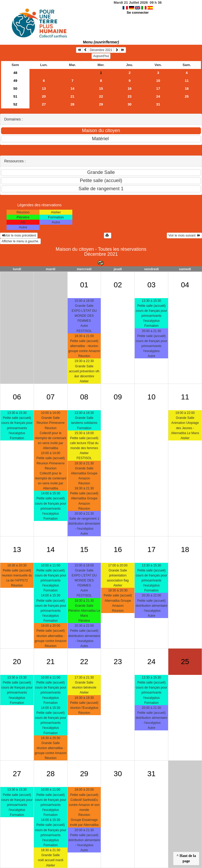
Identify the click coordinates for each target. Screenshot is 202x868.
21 (72, 96)
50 (15, 89)
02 (118, 285)
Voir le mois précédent (19, 235)
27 (44, 104)
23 (130, 96)
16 (130, 89)
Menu (101, 42)
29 (101, 104)
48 (15, 73)
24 (158, 96)
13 (44, 89)
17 (158, 89)
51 (15, 96)
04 (185, 285)
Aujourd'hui (101, 56)
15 (101, 89)
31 (158, 104)
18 (187, 89)
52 (15, 104)
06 (17, 397)
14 (72, 89)
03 (151, 285)
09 (118, 397)
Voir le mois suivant (184, 235)
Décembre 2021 (101, 50)
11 (187, 81)
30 (130, 104)
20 (44, 96)
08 (84, 397)
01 (84, 285)
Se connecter (138, 12)
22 (101, 96)
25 (187, 96)
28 (72, 104)
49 (15, 81)
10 (158, 81)
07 (51, 397)
